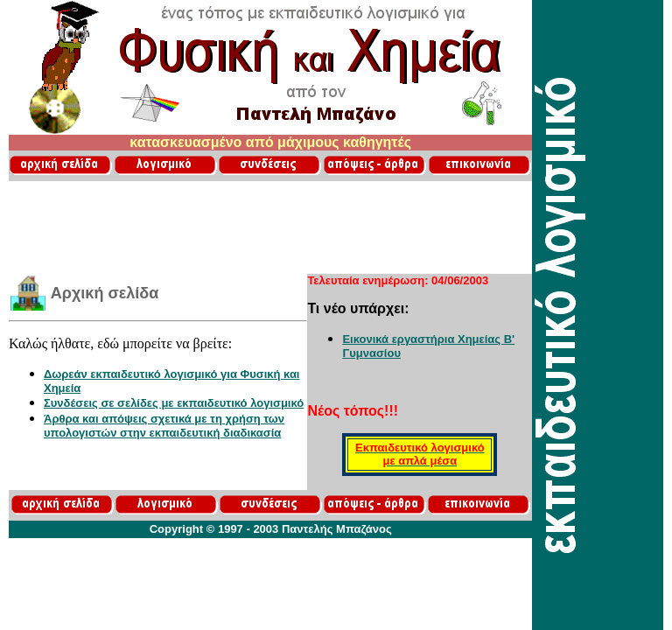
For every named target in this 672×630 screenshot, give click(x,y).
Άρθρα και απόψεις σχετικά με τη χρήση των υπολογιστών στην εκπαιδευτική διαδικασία (164, 426)
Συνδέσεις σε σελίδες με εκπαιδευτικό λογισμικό (174, 403)
